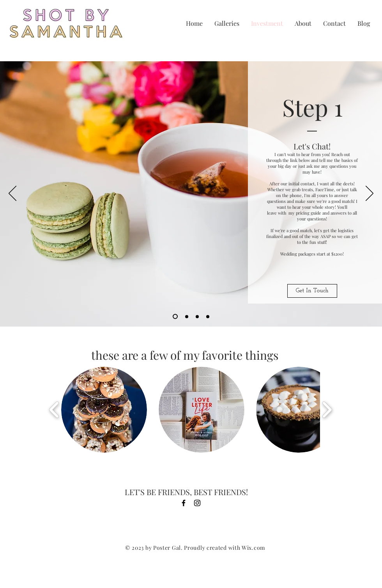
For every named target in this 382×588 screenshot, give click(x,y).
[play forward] (327, 410)
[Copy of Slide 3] (208, 316)
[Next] (370, 194)
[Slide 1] (175, 317)
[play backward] (54, 410)
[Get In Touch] (312, 291)
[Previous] (12, 194)
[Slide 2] (187, 316)
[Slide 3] (197, 316)
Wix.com (253, 548)
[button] (104, 410)
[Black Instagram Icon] (197, 503)
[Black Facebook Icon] (184, 503)
